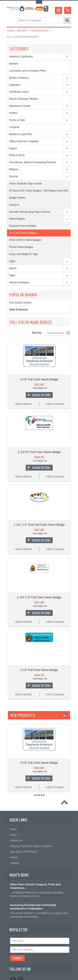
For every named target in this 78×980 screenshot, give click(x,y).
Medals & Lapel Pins (20, 134)
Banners (14, 64)
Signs (12, 261)
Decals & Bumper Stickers (24, 99)
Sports (13, 268)
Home (10, 31)
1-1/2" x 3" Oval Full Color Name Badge (39, 514)
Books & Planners (19, 78)
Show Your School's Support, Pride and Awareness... (35, 865)
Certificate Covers (19, 92)
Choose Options (41, 391)
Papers (13, 148)
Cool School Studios (20, 303)
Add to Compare (55, 400)
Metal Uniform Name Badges (25, 240)
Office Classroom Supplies (24, 141)
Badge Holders (17, 198)
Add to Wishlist (23, 400)
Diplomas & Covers (20, 106)
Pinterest (21, 959)
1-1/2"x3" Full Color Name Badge (39, 445)
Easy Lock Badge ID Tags (23, 254)
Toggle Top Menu (39, 2)
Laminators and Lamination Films (27, 71)
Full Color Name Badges (23, 233)
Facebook (13, 959)
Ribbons (14, 169)
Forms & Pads (17, 120)
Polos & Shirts (17, 155)
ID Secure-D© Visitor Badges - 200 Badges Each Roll (39, 191)
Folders (13, 113)
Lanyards (14, 127)
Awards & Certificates (21, 57)
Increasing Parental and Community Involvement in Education (33, 886)
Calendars (15, 85)
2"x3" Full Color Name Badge (39, 376)
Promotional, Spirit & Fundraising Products (33, 162)
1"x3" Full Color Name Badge (39, 652)
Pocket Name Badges (21, 247)
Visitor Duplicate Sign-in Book (26, 184)
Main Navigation (10, 21)
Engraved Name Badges (23, 226)
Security (23, 31)
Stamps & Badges (19, 282)
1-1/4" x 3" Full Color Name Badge (39, 583)
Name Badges (40, 31)
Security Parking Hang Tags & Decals (30, 212)
